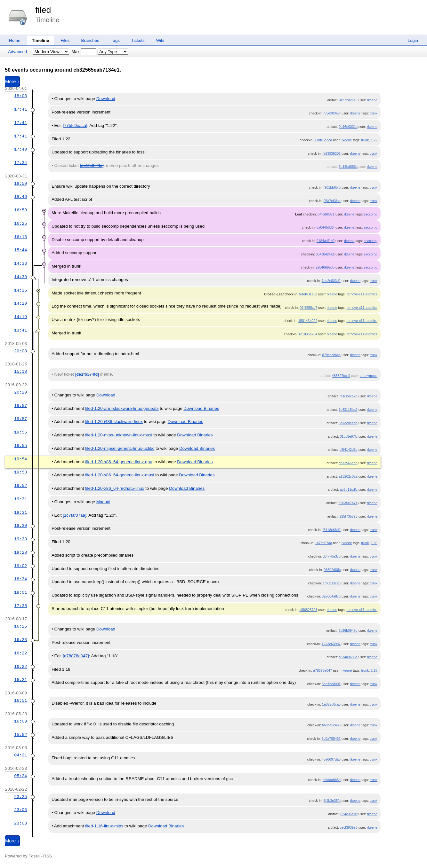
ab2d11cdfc (349, 489)
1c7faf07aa (324, 543)
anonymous (369, 376)
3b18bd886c (348, 167)
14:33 (20, 263)
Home (15, 40)
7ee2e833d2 (331, 281)
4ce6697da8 (331, 759)
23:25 (20, 797)
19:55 (20, 446)
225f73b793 (348, 516)
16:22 (20, 653)
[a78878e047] (76, 656)
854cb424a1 (325, 254)
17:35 (20, 606)
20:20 (20, 392)
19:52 (20, 486)
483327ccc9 (341, 376)
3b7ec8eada (348, 423)
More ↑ (12, 82)
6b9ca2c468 (331, 725)
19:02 (20, 566)
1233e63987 (331, 644)
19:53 (20, 472)
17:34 (20, 163)
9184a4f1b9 (326, 241)
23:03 (20, 810)
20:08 (20, 351)
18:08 (20, 96)
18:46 (20, 197)
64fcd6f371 (326, 214)
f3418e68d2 (332, 530)
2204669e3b (325, 267)
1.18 (374, 670)
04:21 (20, 755)
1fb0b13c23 (332, 583)
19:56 (20, 432)
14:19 (20, 317)
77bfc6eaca (323, 140)
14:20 (20, 303)
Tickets (138, 40)
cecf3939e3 (349, 827)
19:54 (20, 459)
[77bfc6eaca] (75, 125)
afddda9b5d (332, 780)
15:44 (20, 250)
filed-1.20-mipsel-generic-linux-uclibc (120, 448)
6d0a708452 (331, 739)
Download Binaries (201, 408)
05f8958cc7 (308, 308)
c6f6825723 (308, 610)
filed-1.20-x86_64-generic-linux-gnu (119, 462)
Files (65, 40)
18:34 (20, 579)
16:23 (20, 640)
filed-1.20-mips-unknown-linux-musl (119, 435)
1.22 (374, 140)
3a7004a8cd (331, 596)
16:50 (20, 210)
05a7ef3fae (332, 201)
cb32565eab (348, 463)
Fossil (34, 856)
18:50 (20, 184)
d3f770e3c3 (332, 556)
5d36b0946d (348, 630)
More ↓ (12, 841)
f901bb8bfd (332, 187)
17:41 (20, 109)
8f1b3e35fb (332, 801)
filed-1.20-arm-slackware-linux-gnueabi (122, 408)
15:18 (20, 371)
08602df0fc (332, 570)
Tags (115, 40)
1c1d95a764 (308, 334)
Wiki (160, 40)
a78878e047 (322, 670)
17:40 (20, 149)
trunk (374, 113)
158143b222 (308, 321)
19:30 (20, 526)
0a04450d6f (326, 227)
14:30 (20, 277)
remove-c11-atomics (362, 294)
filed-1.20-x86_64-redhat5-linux (115, 488)
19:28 (20, 552)
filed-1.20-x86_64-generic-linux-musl (120, 475)
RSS (48, 856)
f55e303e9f (332, 113)
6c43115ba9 (348, 410)
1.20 (374, 543)
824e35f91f (349, 814)
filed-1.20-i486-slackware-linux (114, 422)
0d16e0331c (348, 127)
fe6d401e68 (308, 294)
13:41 (20, 330)
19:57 (20, 406)
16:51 (20, 700)
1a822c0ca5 (331, 704)
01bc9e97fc (349, 436)
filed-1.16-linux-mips (104, 826)
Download (106, 99)
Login (413, 40)
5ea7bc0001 (331, 684)
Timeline (41, 40)
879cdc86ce (331, 355)
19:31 (20, 499)
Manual (103, 502)
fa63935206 (332, 153)
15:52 (20, 735)
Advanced (17, 52)
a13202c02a (348, 476)
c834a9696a (348, 657)
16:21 (20, 680)
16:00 (20, 721)
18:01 (20, 592)
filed (43, 10)
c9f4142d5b (349, 450)
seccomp (371, 214)
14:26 (20, 290)
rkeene (372, 100)
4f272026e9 (348, 100)
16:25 (20, 223)
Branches (90, 40)
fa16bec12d (349, 396)
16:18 (20, 237)
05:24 (20, 776)
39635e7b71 (348, 503)
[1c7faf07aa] (74, 515)
